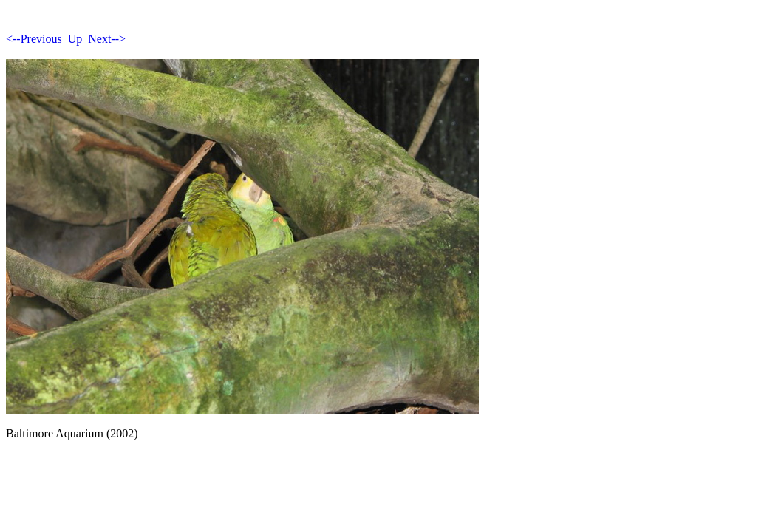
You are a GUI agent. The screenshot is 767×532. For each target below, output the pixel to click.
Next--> (107, 39)
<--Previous (34, 39)
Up (75, 39)
